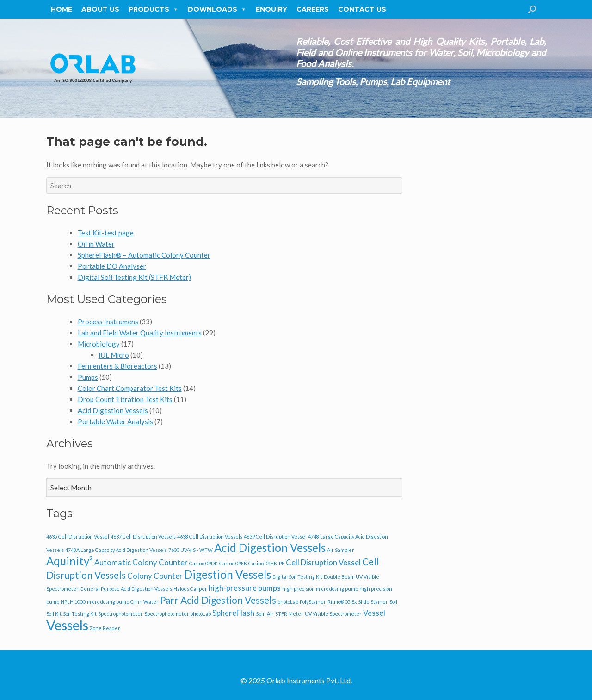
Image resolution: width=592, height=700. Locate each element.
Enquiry (271, 9)
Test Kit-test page (106, 233)
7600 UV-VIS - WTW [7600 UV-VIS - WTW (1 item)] (191, 550)
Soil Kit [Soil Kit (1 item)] (54, 614)
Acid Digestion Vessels (113, 410)
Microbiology (99, 344)
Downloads (217, 9)
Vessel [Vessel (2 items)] (374, 613)
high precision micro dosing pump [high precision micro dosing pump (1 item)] (320, 589)
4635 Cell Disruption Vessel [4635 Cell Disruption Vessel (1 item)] (78, 536)
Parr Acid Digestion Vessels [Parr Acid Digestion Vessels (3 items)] (218, 600)
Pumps (88, 377)
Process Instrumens (108, 322)
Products (154, 9)
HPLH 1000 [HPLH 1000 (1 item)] (73, 602)
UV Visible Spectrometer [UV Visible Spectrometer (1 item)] (333, 614)
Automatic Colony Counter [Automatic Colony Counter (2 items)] (141, 562)
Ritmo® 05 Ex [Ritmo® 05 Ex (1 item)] (342, 602)
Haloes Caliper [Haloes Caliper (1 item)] (190, 589)
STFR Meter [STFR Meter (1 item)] (289, 614)
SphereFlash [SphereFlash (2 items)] (233, 613)
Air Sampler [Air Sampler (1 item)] (341, 550)
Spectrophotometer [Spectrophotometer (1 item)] (120, 614)
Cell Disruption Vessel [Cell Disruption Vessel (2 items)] (323, 562)
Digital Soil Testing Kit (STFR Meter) (134, 277)
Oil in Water (96, 244)
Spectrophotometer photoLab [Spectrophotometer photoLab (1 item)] (178, 614)
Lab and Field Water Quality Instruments (140, 333)
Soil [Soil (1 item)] (393, 602)
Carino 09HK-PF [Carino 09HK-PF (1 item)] (266, 563)
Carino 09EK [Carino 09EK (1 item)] (233, 563)
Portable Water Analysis (115, 421)
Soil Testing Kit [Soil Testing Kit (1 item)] (80, 614)
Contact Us (362, 9)
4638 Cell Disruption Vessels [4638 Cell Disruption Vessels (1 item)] (210, 536)
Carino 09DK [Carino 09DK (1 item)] (203, 563)
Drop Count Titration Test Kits (125, 399)
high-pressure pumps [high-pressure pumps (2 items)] (245, 588)
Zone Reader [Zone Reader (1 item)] (105, 628)
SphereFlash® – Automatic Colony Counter (144, 255)
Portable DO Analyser (112, 266)
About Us (100, 9)
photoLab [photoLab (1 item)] (288, 602)
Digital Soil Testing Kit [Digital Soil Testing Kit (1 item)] (297, 577)
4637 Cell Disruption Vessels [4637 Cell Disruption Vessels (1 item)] (143, 536)
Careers (313, 9)
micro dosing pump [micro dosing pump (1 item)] (108, 602)
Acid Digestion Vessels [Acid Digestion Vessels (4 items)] (270, 548)
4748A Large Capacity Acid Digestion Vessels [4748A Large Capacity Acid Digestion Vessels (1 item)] (116, 550)
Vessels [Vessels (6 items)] (67, 625)
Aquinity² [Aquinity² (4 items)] (70, 561)
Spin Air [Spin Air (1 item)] (265, 614)
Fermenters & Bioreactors (117, 366)
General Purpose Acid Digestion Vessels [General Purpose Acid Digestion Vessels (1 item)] (126, 589)
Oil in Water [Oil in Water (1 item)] (145, 602)
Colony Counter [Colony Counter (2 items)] (155, 576)
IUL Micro (114, 355)
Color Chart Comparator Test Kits (130, 388)
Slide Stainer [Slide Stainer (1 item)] (373, 602)
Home (62, 9)
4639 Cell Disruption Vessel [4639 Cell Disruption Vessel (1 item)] (275, 536)
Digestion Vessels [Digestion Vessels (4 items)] (228, 574)
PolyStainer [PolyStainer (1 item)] (313, 602)
